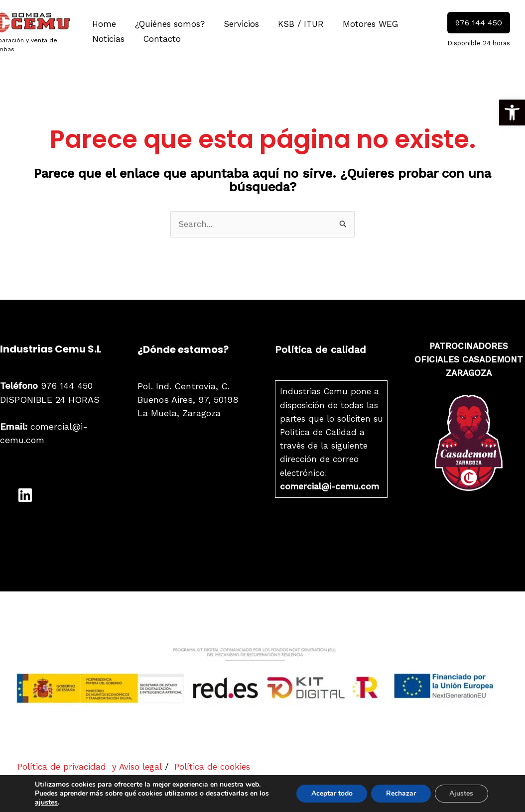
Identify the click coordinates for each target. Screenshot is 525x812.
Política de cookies (212, 767)
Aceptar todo (331, 793)
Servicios (236, 24)
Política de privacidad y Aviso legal (90, 767)
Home (103, 24)
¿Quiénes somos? (167, 24)
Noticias (107, 39)
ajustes (46, 803)
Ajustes (461, 793)
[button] (512, 113)
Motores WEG (361, 24)
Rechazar (400, 793)
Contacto (159, 39)
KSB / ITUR (294, 24)
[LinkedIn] (25, 495)
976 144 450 (46, 386)
